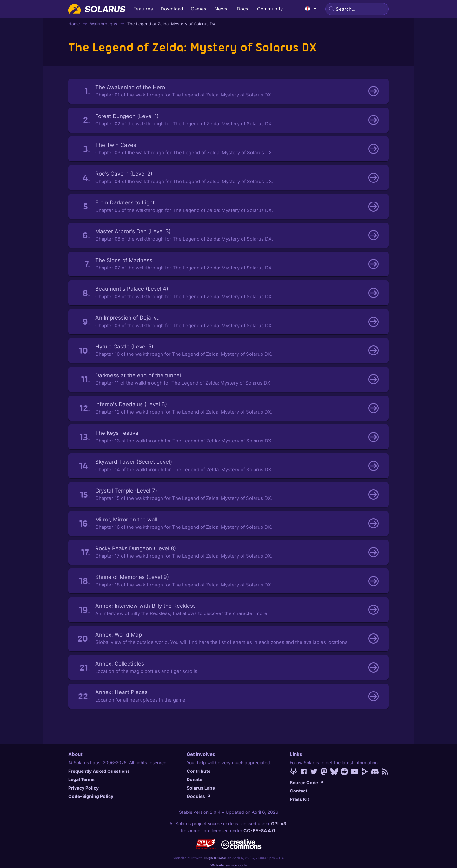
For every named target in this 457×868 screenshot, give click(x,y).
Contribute (199, 771)
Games (199, 9)
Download (172, 9)
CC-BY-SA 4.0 (259, 830)
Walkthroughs (104, 24)
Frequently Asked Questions (99, 771)
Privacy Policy (83, 788)
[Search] (357, 9)
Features (143, 9)
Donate (194, 779)
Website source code (229, 865)
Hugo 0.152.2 (215, 858)
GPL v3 (279, 823)
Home (74, 24)
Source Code (307, 782)
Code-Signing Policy (91, 796)
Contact (298, 791)
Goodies (199, 796)
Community (270, 9)
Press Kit (299, 799)
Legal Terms (81, 779)
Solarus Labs (201, 788)
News (221, 9)
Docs (242, 9)
